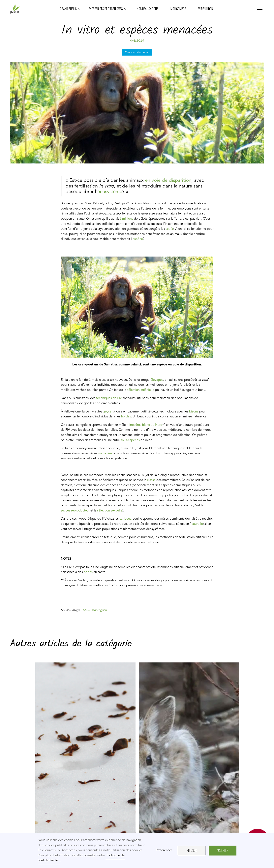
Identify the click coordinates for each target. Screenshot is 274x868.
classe (152, 480)
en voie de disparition (168, 181)
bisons (193, 412)
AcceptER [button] (222, 850)
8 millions (126, 219)
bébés (88, 572)
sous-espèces (130, 440)
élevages (157, 380)
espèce (138, 239)
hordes (126, 417)
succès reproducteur (75, 511)
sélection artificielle (140, 390)
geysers (108, 412)
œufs (169, 229)
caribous (125, 519)
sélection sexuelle (109, 511)
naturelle (197, 524)
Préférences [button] (164, 850)
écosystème (110, 192)
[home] (15, 9)
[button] (70, 9)
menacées (105, 454)
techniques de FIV (109, 398)
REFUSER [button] (192, 850)
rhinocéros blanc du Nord (144, 425)
